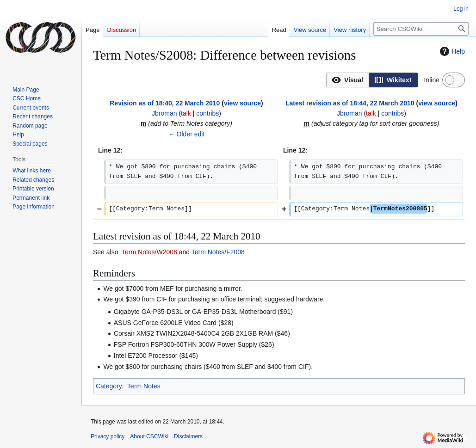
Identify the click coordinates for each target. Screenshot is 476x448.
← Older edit (187, 134)
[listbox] (372, 80)
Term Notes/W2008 (149, 252)
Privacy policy (108, 436)
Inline (432, 80)
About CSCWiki (149, 436)
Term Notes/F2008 (218, 252)
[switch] (454, 80)
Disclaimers (188, 436)
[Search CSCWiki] (421, 29)
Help (451, 51)
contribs (207, 113)
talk (186, 113)
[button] (348, 80)
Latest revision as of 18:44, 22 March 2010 (350, 103)
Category (109, 386)
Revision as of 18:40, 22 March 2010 (165, 103)
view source (242, 103)
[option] (347, 80)
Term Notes (144, 386)
